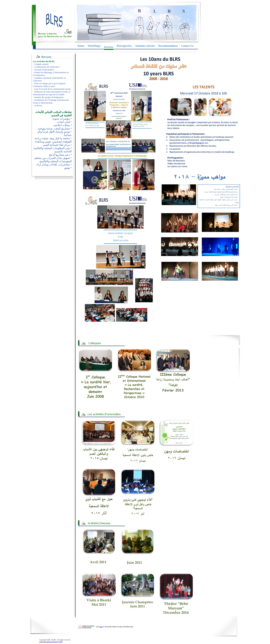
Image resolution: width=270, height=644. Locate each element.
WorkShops (94, 46)
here (101, 627)
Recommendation (168, 46)
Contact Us (187, 46)
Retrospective (124, 46)
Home (81, 46)
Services (109, 47)
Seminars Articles (145, 46)
